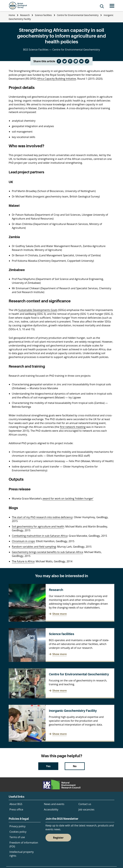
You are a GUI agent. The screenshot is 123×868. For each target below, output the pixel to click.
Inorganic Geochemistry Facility (73, 711)
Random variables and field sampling (34, 547)
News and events (54, 804)
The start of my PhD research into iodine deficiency (42, 517)
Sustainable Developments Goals (38, 310)
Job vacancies (86, 809)
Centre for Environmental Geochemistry (78, 15)
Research (25, 15)
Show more (59, 614)
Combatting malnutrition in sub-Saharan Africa (40, 536)
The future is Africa (23, 561)
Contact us (85, 804)
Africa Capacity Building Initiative (57, 79)
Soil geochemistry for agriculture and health (38, 526)
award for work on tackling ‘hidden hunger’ (68, 499)
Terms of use (17, 837)
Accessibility (51, 809)
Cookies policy (18, 832)
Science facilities (43, 15)
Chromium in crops (23, 541)
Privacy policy (17, 826)
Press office (16, 809)
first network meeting (73, 427)
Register (58, 838)
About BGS (16, 804)
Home (12, 15)
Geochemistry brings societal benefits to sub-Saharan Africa (47, 552)
